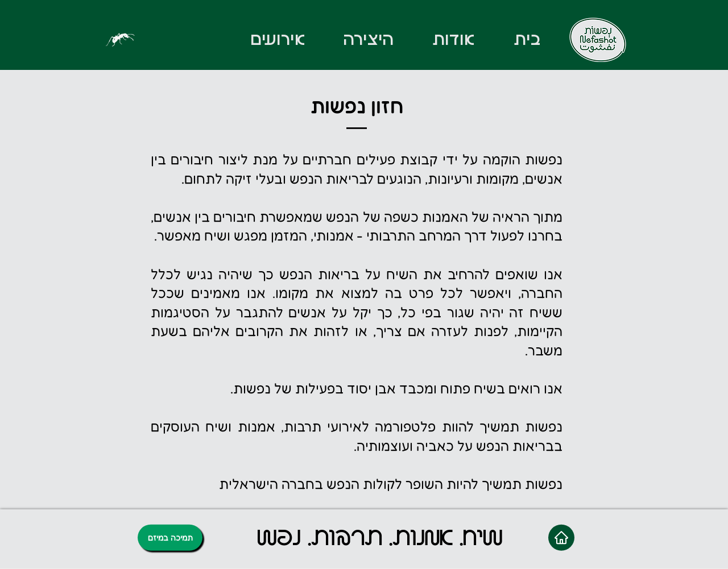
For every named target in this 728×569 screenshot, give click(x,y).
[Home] (561, 537)
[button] (368, 40)
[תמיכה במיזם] (170, 537)
